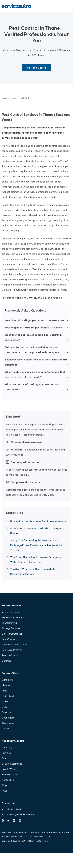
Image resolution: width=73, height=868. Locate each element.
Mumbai (6, 685)
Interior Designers (11, 612)
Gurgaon (6, 712)
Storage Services (11, 628)
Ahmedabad (8, 723)
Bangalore (7, 680)
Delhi (4, 707)
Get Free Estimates (12, 764)
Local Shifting (9, 623)
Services (6, 753)
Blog (4, 785)
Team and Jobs (10, 775)
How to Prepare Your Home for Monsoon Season (38, 521)
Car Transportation (12, 634)
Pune (4, 691)
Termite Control (10, 655)
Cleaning (6, 661)
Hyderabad (8, 696)
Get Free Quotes (37, 68)
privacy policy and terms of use (55, 832)
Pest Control (9, 639)
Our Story (7, 748)
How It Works (9, 769)
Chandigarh (8, 718)
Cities (5, 758)
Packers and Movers (13, 618)
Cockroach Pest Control (15, 645)
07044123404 (11, 809)
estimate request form (40, 171)
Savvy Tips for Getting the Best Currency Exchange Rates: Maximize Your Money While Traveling (36, 545)
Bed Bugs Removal (12, 650)
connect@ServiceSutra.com (18, 815)
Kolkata (6, 701)
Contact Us (8, 780)
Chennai (6, 728)
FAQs (5, 791)
